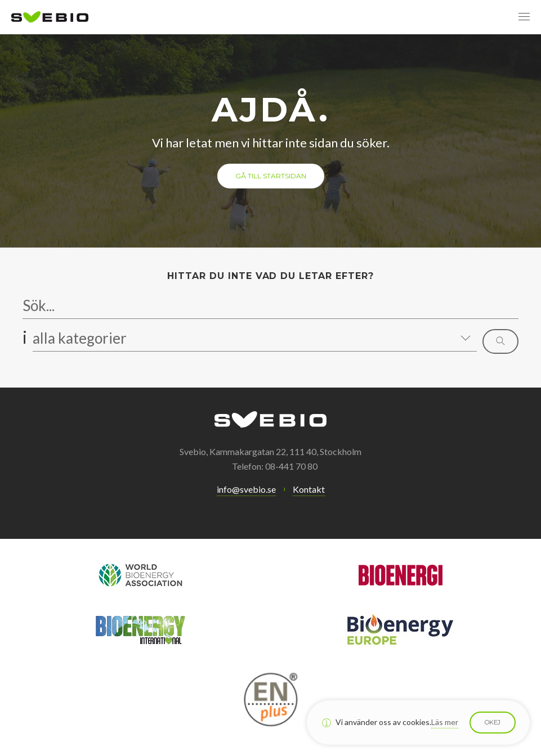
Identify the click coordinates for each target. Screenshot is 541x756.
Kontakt (309, 489)
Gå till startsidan (271, 176)
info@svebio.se (246, 489)
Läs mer (445, 722)
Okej (493, 722)
